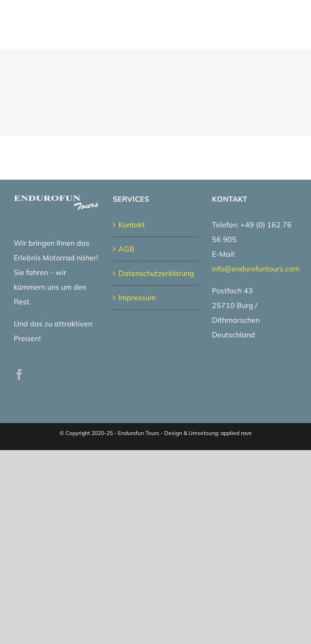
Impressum (137, 297)
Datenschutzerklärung (156, 273)
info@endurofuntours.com (256, 269)
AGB (126, 249)
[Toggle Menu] (291, 24)
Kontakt (132, 225)
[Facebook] (19, 374)
